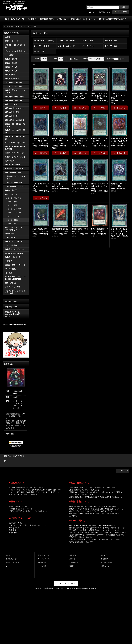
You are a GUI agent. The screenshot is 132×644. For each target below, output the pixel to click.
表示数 (38, 59)
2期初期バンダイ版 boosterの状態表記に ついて (16, 314)
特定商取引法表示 (107, 562)
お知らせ (72, 559)
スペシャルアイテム (44, 559)
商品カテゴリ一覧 (43, 555)
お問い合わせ (105, 566)
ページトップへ (124, 471)
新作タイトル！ (43, 562)
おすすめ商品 (42, 566)
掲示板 (71, 566)
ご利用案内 (104, 559)
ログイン (91, 12)
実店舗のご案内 (11, 302)
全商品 (8, 37)
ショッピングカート (13, 562)
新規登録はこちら (104, 12)
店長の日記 (10, 434)
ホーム (8, 555)
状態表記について (12, 307)
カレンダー (104, 555)
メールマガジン (74, 562)
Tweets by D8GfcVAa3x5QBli (14, 324)
